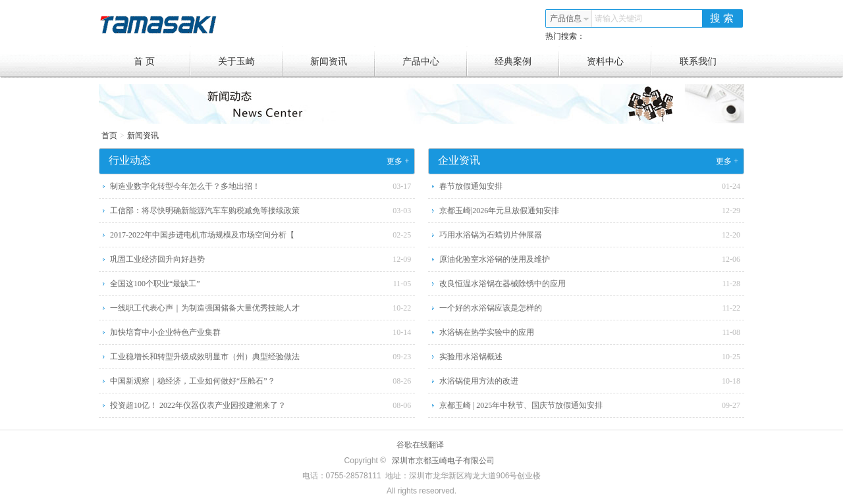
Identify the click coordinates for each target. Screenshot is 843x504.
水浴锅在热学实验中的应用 (487, 332)
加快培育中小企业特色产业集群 (165, 332)
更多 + (398, 161)
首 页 (162, 62)
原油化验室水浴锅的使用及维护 (495, 259)
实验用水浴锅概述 (471, 357)
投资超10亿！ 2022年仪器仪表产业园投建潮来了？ (198, 405)
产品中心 (435, 62)
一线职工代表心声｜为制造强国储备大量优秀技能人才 (205, 308)
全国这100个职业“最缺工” (155, 284)
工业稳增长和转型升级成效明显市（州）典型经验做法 (205, 357)
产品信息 (570, 18)
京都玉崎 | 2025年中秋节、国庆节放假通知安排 (521, 405)
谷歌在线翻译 (420, 445)
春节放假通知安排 (471, 186)
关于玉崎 (251, 62)
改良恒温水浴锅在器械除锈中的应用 (503, 284)
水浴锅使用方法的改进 (479, 381)
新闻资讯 (343, 62)
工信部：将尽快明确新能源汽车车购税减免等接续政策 (205, 211)
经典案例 (527, 62)
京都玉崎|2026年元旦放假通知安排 (499, 211)
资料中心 (619, 62)
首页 (109, 136)
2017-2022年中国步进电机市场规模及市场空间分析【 (202, 235)
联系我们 (698, 62)
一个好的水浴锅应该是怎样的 (491, 308)
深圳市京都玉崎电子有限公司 (443, 461)
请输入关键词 (618, 18)
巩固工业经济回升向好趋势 (157, 259)
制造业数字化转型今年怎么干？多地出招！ (185, 186)
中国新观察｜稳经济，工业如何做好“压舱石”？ (193, 381)
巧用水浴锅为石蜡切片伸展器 (491, 235)
